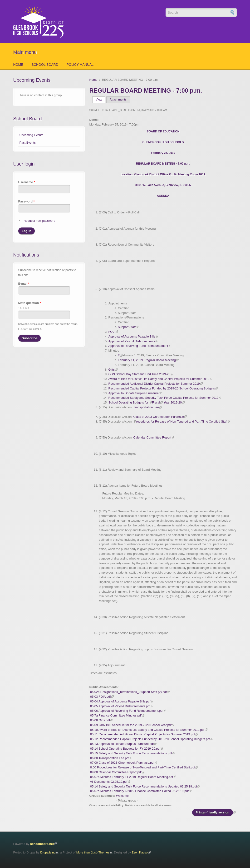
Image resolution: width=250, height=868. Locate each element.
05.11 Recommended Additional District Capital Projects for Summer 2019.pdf (143, 734)
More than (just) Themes (93, 852)
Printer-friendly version (213, 812)
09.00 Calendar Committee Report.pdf (116, 772)
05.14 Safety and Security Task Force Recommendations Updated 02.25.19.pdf (144, 786)
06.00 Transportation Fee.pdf (110, 758)
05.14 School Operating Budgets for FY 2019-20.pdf (125, 749)
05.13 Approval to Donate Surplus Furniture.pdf (122, 744)
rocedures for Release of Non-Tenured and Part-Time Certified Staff (182, 421)
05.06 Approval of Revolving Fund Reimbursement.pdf (127, 711)
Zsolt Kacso (140, 852)
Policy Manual (80, 65)
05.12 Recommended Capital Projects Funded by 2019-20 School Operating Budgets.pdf (150, 739)
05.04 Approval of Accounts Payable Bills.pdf (120, 701)
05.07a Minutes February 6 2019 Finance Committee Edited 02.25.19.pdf (139, 791)
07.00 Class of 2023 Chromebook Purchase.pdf (122, 763)
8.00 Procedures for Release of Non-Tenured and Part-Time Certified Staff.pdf (143, 767)
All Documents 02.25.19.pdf (109, 782)
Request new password (39, 221)
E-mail (24, 284)
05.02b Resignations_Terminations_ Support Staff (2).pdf (128, 692)
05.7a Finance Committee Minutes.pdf (116, 715)
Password (27, 201)
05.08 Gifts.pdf (100, 720)
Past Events (28, 143)
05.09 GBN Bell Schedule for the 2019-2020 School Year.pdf (131, 725)
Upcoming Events (31, 135)
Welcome (122, 796)
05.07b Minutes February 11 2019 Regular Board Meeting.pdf (132, 777)
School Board (45, 65)
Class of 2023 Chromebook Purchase (159, 417)
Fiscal (156, 402)
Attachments (118, 99)
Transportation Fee (146, 407)
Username (27, 182)
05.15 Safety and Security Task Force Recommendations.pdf (131, 753)
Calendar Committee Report (152, 437)
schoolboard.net (42, 844)
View (100, 99)
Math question (30, 303)
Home (18, 65)
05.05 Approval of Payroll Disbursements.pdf (120, 706)
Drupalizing (48, 852)
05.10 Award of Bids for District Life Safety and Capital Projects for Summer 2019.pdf (147, 730)
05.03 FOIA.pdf (100, 697)
